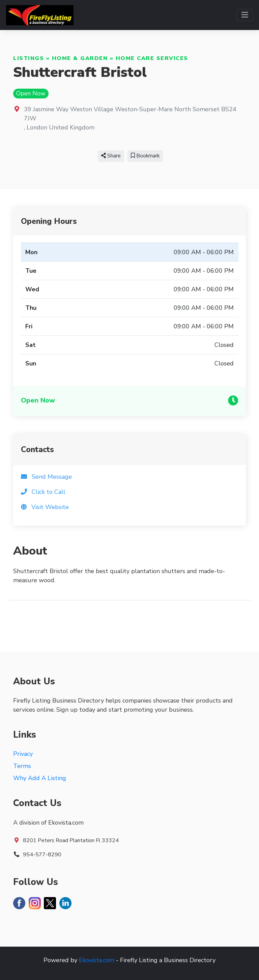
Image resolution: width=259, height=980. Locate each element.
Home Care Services (152, 58)
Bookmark (145, 156)
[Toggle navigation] (245, 15)
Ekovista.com (97, 960)
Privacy (23, 754)
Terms (22, 766)
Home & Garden (80, 58)
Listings (28, 58)
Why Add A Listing (40, 778)
